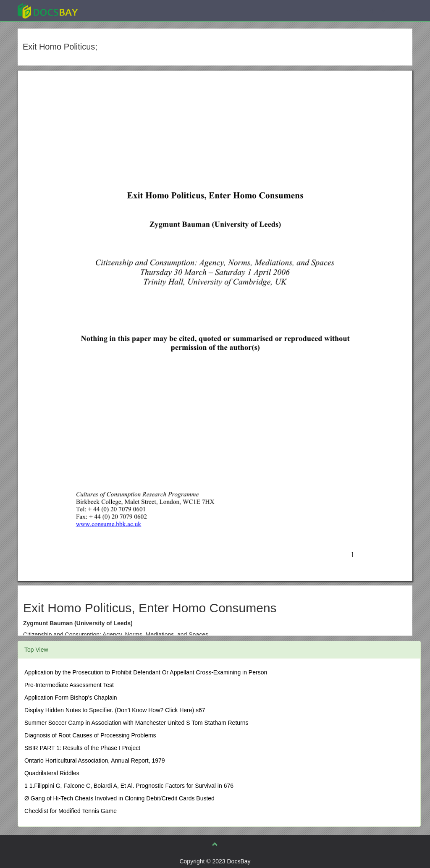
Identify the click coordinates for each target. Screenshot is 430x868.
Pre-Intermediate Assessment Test (69, 685)
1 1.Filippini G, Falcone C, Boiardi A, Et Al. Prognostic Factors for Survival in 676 (129, 786)
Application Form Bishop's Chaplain (71, 698)
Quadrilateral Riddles (52, 773)
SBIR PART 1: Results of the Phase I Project (82, 748)
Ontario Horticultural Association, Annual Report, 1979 (95, 760)
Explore (111, 10)
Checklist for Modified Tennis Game (71, 811)
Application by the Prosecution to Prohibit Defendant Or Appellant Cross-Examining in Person (146, 672)
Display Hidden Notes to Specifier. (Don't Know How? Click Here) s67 (115, 710)
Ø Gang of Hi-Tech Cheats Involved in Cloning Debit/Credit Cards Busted (119, 798)
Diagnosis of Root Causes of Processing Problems (90, 735)
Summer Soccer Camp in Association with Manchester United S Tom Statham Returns (136, 723)
